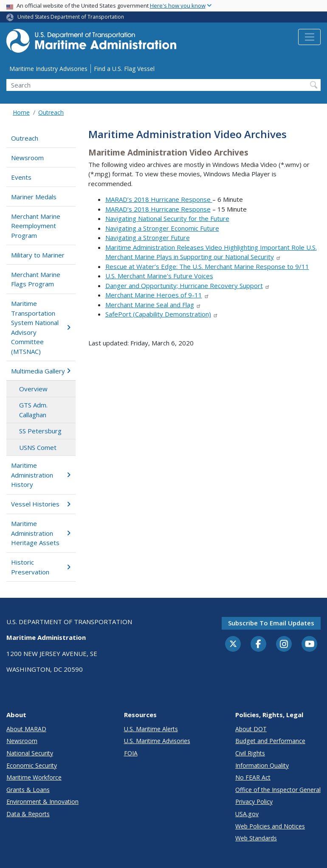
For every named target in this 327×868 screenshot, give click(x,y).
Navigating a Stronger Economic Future (162, 228)
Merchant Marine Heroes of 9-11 (158, 295)
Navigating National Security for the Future (167, 218)
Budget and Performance (270, 741)
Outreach (51, 112)
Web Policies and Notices (270, 826)
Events (21, 177)
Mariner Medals (34, 197)
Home (21, 112)
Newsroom (27, 158)
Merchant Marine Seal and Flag (154, 305)
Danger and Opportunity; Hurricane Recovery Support (188, 286)
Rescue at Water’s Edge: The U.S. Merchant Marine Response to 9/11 (207, 266)
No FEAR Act (253, 777)
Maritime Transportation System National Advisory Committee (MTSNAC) (41, 327)
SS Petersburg (40, 431)
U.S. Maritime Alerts (151, 729)
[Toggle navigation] (309, 37)
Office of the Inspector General (278, 790)
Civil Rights (250, 753)
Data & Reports (28, 814)
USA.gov (247, 814)
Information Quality (262, 765)
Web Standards (256, 838)
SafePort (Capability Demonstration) (162, 314)
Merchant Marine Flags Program (36, 279)
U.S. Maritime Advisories (157, 741)
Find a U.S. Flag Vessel (124, 69)
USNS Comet (38, 447)
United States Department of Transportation (71, 17)
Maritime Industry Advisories (48, 69)
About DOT (251, 729)
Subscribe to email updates (271, 623)
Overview (33, 389)
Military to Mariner (38, 255)
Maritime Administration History (41, 475)
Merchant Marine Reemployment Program (36, 226)
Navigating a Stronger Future (148, 237)
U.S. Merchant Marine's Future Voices (159, 276)
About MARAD (26, 729)
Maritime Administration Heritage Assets (41, 533)
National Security (30, 753)
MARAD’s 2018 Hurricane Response (159, 199)
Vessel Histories (41, 504)
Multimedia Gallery (41, 371)
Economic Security (32, 765)
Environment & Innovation (42, 802)
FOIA (131, 753)
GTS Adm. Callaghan (33, 410)
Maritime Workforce (34, 777)
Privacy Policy (254, 802)
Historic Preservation (41, 567)
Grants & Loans (28, 790)
